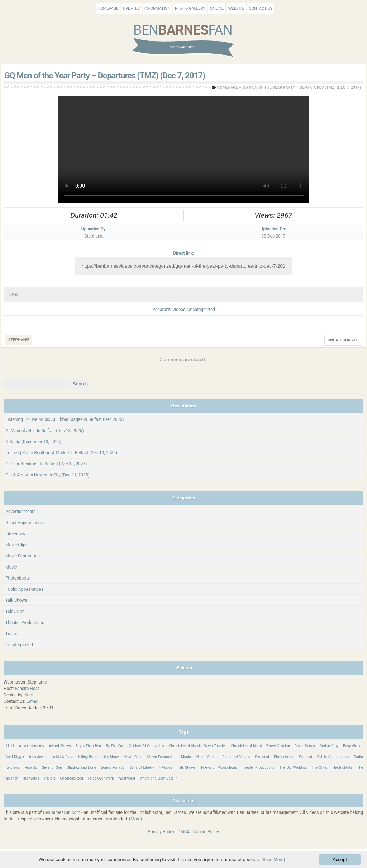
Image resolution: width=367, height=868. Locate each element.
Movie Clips (16, 545)
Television (15, 612)
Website (236, 8)
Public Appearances (24, 589)
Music (11, 567)
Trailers (13, 634)
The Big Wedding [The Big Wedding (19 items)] (293, 768)
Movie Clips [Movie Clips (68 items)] (133, 757)
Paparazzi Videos (169, 310)
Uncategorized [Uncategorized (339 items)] (71, 778)
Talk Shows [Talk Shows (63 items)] (186, 768)
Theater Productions (25, 623)
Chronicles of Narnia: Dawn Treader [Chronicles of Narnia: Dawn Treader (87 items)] (197, 746)
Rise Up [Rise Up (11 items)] (31, 768)
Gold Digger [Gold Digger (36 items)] (15, 757)
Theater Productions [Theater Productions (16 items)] (258, 768)
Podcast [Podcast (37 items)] (306, 757)
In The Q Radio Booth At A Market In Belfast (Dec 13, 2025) (61, 453)
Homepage (108, 8)
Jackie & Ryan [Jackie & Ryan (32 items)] (62, 757)
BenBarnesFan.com (62, 812)
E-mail (32, 701)
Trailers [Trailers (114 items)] (50, 778)
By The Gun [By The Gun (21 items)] (115, 746)
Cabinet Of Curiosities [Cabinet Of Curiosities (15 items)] (147, 746)
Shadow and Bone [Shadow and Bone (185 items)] (81, 768)
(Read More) (273, 860)
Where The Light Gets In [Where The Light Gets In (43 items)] (158, 778)
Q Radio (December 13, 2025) (33, 442)
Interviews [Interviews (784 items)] (37, 757)
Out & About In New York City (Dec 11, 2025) (47, 475)
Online (217, 8)
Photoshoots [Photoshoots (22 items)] (284, 757)
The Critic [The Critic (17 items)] (319, 768)
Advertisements (20, 512)
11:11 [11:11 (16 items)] (10, 746)
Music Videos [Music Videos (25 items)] (207, 757)
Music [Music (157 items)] (186, 757)
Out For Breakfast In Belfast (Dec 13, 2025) (46, 464)
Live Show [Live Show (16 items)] (110, 757)
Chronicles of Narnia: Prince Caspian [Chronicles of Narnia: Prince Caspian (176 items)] (260, 746)
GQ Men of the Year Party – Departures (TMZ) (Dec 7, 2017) (105, 76)
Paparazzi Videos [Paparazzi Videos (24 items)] (236, 757)
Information (157, 8)
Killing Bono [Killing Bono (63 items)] (88, 757)
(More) (135, 819)
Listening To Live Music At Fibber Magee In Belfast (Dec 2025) (65, 419)
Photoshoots (18, 578)
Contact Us (261, 8)
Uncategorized (201, 310)
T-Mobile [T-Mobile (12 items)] (166, 768)
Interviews (15, 534)
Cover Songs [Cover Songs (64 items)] (305, 746)
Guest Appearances (24, 523)
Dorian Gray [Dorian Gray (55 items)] (329, 746)
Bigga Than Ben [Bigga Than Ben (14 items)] (88, 746)
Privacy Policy (161, 832)
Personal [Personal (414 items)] (262, 757)
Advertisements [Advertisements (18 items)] (32, 746)
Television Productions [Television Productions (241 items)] (219, 768)
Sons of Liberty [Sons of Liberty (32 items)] (142, 768)
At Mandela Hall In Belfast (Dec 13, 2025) (45, 431)
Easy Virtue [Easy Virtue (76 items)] (352, 746)
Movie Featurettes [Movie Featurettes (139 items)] (162, 757)
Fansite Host (27, 689)
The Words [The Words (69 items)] (31, 778)
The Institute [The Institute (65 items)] (342, 768)
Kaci (28, 695)
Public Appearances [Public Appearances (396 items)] (333, 757)
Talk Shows (16, 600)
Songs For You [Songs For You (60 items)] (113, 768)
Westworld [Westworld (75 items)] (127, 778)
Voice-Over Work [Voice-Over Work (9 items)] (101, 778)
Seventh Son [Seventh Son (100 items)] (52, 768)
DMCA (183, 832)
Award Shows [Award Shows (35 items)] (60, 746)
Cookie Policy (206, 832)
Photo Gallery (190, 8)
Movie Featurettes (23, 556)
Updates (131, 8)
